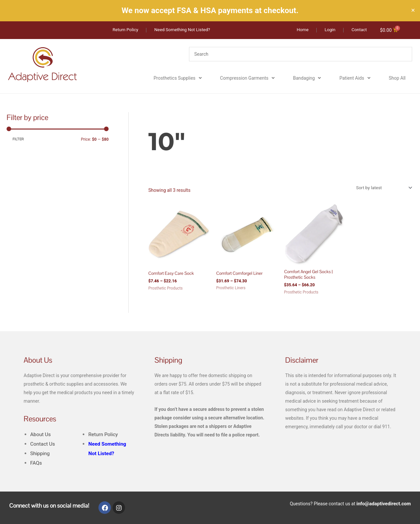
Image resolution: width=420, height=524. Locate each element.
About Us (41, 436)
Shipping (40, 455)
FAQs (36, 464)
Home (154, 116)
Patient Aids (355, 78)
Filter (18, 140)
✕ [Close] (413, 10)
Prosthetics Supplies (178, 78)
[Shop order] (382, 188)
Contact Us (43, 445)
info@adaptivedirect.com (385, 505)
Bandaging (307, 78)
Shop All (397, 78)
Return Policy (104, 436)
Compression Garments (247, 78)
